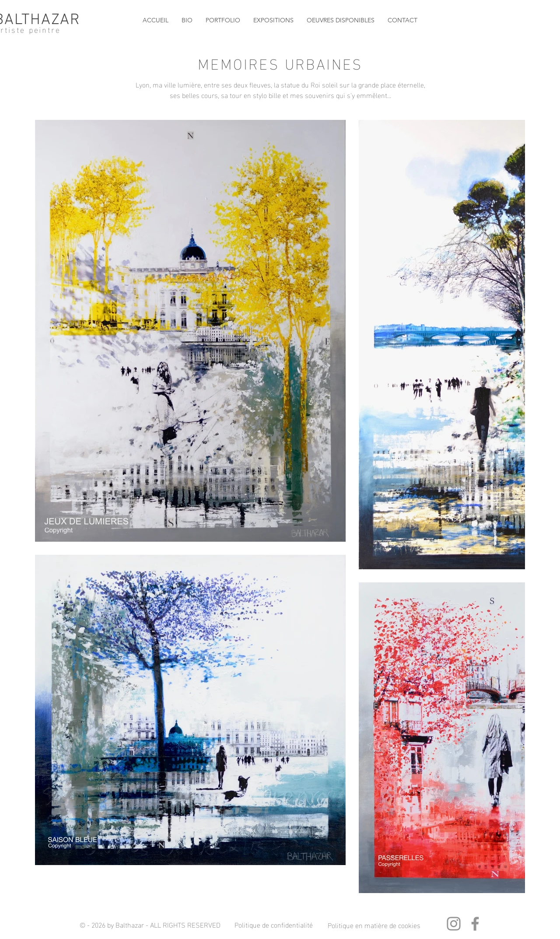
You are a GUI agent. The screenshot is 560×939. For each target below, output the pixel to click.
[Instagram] (454, 924)
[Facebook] (475, 924)
